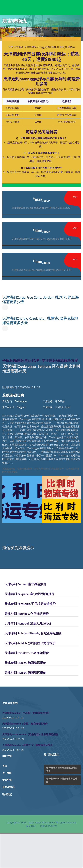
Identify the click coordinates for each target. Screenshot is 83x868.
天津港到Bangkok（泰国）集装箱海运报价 (25, 724)
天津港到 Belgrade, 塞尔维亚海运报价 (29, 594)
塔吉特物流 (14, 21)
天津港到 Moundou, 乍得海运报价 (27, 614)
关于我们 (7, 773)
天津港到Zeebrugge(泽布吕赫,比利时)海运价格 (49, 47)
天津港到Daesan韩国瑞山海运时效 (61, 780)
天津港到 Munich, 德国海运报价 (25, 663)
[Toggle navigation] (77, 21)
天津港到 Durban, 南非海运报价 (25, 584)
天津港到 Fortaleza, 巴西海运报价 (27, 653)
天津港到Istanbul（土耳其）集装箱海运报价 (26, 713)
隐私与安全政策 (49, 826)
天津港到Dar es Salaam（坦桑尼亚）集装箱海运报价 (30, 735)
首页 (11, 47)
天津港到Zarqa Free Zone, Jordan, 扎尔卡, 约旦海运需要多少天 (40, 300)
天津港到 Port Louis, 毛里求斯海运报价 (30, 604)
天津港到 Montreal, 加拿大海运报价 (28, 624)
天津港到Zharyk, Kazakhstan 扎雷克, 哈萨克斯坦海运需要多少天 (40, 321)
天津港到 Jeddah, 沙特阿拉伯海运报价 (30, 643)
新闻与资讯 (8, 787)
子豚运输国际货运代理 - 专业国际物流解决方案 (40, 361)
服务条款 (31, 826)
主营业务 (19, 47)
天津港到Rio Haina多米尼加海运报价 (61, 769)
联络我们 (7, 795)
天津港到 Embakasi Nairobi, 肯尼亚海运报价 (33, 633)
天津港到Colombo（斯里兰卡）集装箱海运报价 (27, 745)
